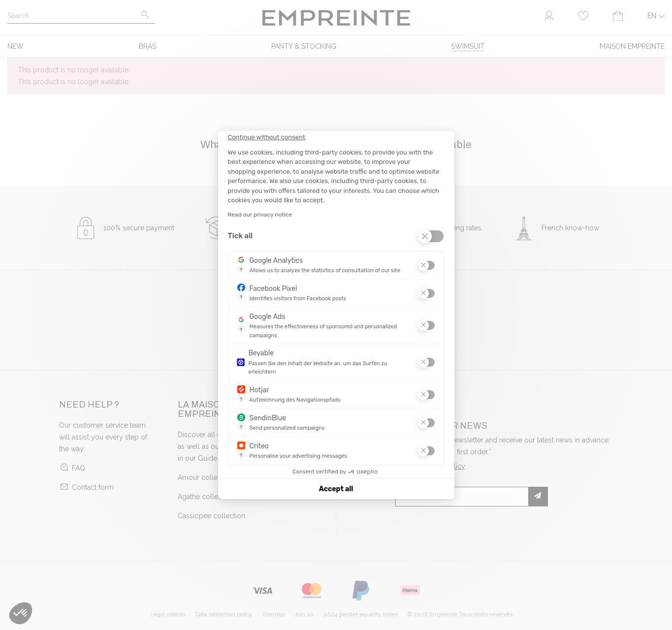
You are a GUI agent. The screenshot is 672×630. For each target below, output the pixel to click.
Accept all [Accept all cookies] (336, 489)
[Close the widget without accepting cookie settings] (267, 137)
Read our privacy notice (260, 215)
